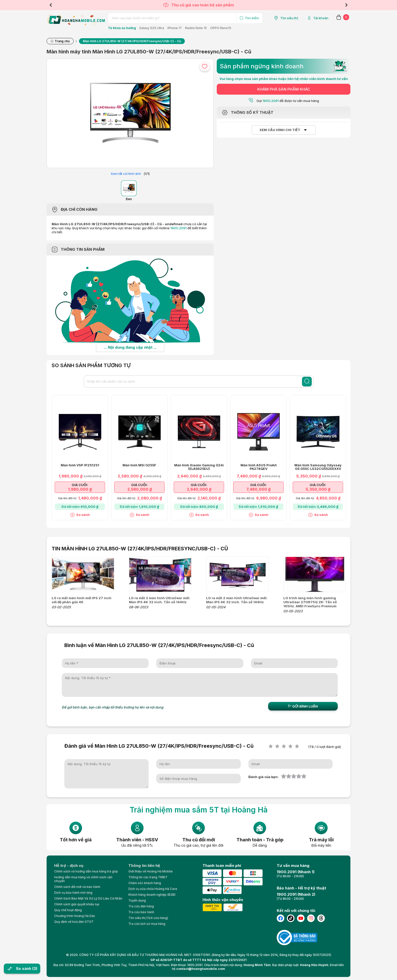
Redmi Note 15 (196, 28)
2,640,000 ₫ (199, 489)
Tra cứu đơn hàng (141, 906)
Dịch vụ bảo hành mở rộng (73, 893)
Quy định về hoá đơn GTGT (74, 922)
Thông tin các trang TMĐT (148, 877)
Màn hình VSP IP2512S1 (80, 465)
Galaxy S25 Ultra (152, 28)
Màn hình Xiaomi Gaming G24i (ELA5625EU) (199, 467)
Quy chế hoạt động (68, 910)
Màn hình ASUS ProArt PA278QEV (259, 467)
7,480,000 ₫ (258, 489)
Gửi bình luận (303, 706)
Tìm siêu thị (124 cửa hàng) (148, 918)
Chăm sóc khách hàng (145, 883)
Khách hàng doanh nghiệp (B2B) (152, 895)
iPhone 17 (175, 28)
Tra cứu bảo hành (141, 912)
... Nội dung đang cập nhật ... (130, 347)
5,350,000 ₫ (318, 489)
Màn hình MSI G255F (139, 465)
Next (346, 5)
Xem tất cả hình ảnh (126, 174)
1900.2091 (178, 228)
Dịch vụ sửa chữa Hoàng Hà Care (153, 889)
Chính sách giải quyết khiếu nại (77, 904)
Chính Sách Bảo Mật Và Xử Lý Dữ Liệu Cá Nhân (88, 898)
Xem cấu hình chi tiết (280, 130)
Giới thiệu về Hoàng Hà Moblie (151, 871)
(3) (35, 968)
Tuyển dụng (137, 900)
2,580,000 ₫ (140, 489)
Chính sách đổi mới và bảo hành (77, 887)
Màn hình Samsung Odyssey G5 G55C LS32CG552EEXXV (318, 467)
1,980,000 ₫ (80, 489)
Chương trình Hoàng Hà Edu (75, 916)
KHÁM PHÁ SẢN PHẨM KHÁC (284, 89)
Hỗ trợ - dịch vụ (69, 866)
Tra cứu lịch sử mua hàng (147, 924)
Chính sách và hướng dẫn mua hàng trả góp (86, 871)
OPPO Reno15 (221, 28)
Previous (51, 5)
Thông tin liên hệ (144, 866)
